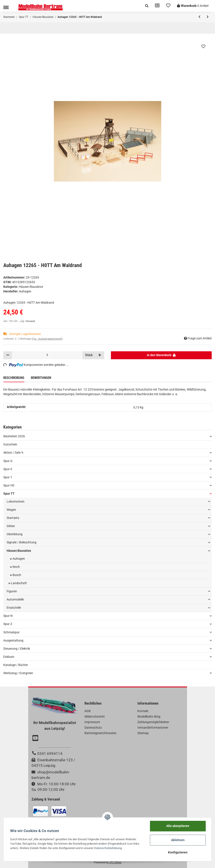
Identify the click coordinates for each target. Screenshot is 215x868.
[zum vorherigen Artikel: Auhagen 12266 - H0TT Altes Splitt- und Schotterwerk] (199, 17)
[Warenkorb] (193, 6)
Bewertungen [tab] (41, 378)
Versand (30, 321)
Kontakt (143, 711)
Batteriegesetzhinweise (100, 733)
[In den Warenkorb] (161, 355)
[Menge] (47, 355)
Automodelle (15, 599)
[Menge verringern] (8, 355)
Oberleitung (15, 534)
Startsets (13, 518)
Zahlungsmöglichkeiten (153, 722)
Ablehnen (178, 840)
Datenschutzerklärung (108, 848)
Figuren (12, 591)
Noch (16, 567)
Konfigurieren (178, 852)
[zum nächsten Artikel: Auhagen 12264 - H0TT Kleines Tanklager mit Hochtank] (208, 17)
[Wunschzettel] (168, 6)
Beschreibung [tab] (14, 378)
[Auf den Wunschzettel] (203, 46)
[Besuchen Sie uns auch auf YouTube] (36, 739)
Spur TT (9, 494)
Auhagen (18, 559)
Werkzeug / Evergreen (18, 673)
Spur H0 (9, 485)
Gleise (11, 526)
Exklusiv (9, 657)
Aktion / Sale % (13, 453)
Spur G (8, 461)
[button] (147, 6)
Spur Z (8, 624)
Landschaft (19, 583)
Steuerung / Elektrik (17, 649)
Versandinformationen (153, 728)
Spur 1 (8, 477)
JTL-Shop (115, 862)
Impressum (92, 722)
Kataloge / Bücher (16, 665)
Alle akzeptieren (178, 826)
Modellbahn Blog (149, 716)
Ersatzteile (14, 608)
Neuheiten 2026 (14, 436)
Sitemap (143, 733)
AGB (88, 711)
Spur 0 (8, 469)
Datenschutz (93, 728)
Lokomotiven (16, 501)
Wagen (11, 510)
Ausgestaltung (13, 640)
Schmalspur (11, 632)
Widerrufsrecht (95, 716)
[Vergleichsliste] (157, 6)
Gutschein (10, 444)
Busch (17, 575)
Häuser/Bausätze (31, 287)
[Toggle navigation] (6, 7)
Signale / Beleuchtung (21, 542)
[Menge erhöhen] (100, 355)
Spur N (8, 616)
